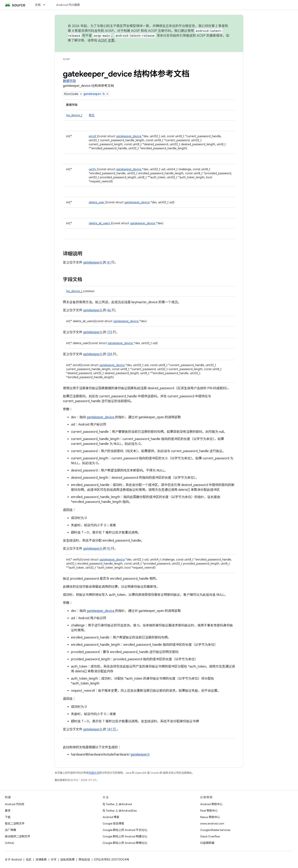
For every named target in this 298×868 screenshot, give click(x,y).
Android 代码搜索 (68, 5)
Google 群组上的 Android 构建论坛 (125, 836)
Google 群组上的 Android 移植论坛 (125, 843)
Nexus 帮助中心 (210, 817)
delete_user (97, 202)
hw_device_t (74, 115)
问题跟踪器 (207, 843)
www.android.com (212, 823)
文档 (38, 5)
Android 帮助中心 (211, 804)
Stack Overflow (210, 836)
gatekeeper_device (129, 136)
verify (93, 169)
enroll (93, 136)
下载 (8, 817)
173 (110, 332)
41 (109, 263)
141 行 (112, 729)
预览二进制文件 (15, 823)
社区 (29, 860)
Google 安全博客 (113, 823)
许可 (54, 860)
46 (109, 310)
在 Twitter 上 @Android (117, 804)
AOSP (66, 59)
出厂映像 (10, 830)
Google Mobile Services (215, 830)
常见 (92, 115)
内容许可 (94, 773)
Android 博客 (111, 817)
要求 (8, 811)
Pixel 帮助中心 (209, 811)
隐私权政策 (68, 860)
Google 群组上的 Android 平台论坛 (125, 830)
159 (110, 354)
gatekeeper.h (95, 94)
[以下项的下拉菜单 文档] (46, 5)
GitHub (9, 843)
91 (109, 549)
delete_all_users (100, 223)
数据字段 (69, 81)
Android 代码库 (15, 804)
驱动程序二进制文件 (18, 836)
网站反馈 (84, 860)
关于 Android (13, 860)
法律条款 (41, 860)
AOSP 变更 (106, 40)
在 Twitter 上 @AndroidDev (120, 811)
